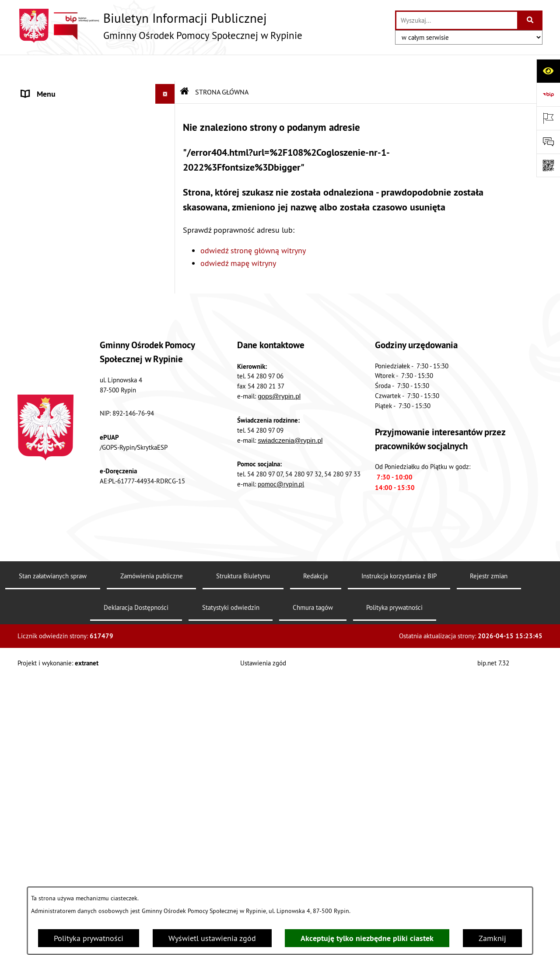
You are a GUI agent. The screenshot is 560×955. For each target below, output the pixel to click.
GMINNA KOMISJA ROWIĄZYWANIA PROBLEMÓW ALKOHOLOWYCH (79, 504)
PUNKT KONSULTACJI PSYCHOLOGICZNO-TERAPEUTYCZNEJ (84, 453)
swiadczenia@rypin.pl (290, 740)
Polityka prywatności (89, 938)
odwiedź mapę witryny (238, 237)
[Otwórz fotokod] (548, 165)
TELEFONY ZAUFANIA (58, 332)
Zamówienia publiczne (152, 876)
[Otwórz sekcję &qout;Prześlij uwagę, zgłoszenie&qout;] (548, 142)
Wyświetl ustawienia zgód (212, 938)
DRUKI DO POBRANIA (58, 560)
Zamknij (492, 938)
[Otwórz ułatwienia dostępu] (548, 71)
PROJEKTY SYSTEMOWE (61, 292)
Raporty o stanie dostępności (71, 580)
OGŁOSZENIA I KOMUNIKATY (70, 233)
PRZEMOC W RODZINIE (60, 371)
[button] (167, 107)
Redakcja (315, 876)
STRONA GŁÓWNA (52, 87)
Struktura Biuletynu (243, 876)
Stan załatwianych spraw (53, 876)
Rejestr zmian (489, 876)
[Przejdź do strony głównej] (160, 26)
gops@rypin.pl (279, 696)
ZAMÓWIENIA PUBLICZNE (65, 253)
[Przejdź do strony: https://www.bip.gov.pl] (548, 94)
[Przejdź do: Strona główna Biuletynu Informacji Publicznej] (185, 66)
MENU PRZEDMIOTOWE (61, 107)
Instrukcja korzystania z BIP (399, 876)
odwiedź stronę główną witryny (253, 224)
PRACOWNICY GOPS (55, 312)
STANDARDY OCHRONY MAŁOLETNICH (87, 352)
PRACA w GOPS (47, 478)
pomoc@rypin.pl (281, 784)
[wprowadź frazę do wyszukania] (457, 20)
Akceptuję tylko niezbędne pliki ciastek (367, 938)
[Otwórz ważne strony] (548, 118)
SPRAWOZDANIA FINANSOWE (72, 273)
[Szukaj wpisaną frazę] (530, 20)
